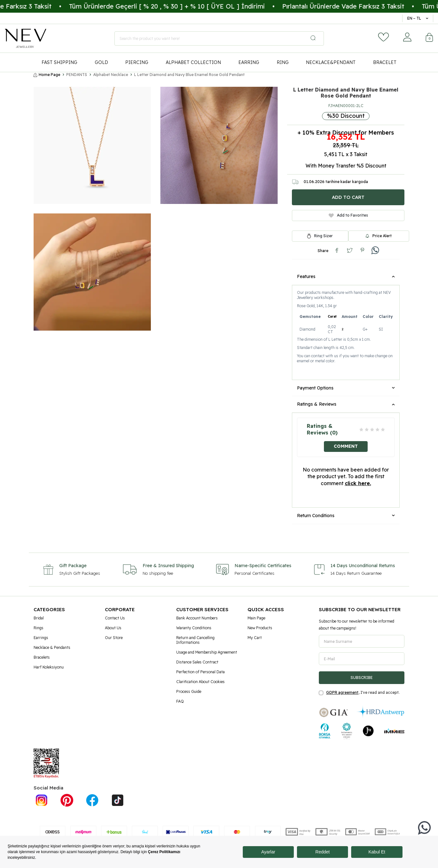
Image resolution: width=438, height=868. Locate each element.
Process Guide (189, 691)
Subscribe (362, 678)
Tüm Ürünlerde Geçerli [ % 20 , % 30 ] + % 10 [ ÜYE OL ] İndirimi (182, 6)
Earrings (41, 638)
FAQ (180, 701)
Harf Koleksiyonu (49, 667)
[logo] (26, 38)
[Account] (407, 37)
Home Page (47, 75)
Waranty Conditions (194, 628)
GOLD (101, 62)
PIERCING (137, 62)
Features (346, 276)
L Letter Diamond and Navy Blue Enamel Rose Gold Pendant (189, 75)
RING (283, 62)
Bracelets (42, 657)
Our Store (114, 638)
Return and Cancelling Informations (195, 640)
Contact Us (115, 618)
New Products (260, 628)
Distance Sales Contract (197, 662)
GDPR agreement (342, 692)
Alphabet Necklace (111, 75)
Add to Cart (348, 197)
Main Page (256, 618)
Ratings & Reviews (346, 404)
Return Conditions (346, 516)
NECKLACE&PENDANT (331, 62)
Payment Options (346, 388)
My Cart (255, 638)
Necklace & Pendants (52, 647)
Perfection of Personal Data (200, 672)
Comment (346, 446)
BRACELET (385, 62)
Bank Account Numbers (197, 618)
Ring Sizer (323, 236)
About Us (113, 628)
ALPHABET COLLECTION (193, 62)
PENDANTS (77, 75)
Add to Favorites (348, 215)
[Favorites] (383, 37)
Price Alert (379, 236)
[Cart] (429, 38)
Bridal (39, 618)
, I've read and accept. (359, 693)
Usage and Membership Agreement (207, 652)
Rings (39, 628)
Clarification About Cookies (200, 682)
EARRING (249, 62)
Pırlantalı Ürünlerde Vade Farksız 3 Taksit (358, 6)
